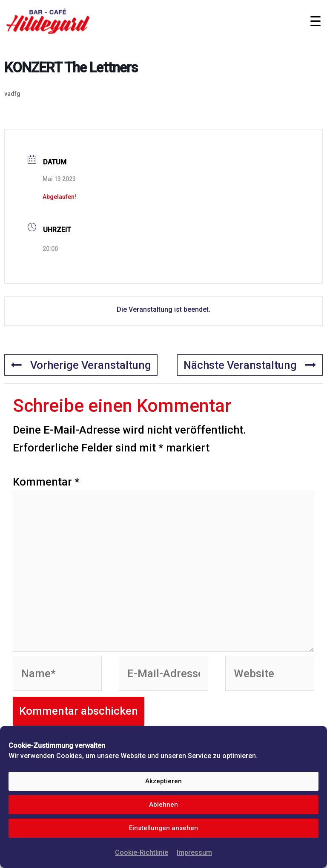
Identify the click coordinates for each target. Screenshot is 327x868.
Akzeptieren (163, 781)
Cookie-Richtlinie (142, 852)
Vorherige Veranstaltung (81, 365)
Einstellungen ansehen (163, 828)
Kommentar (46, 482)
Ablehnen (163, 805)
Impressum (194, 852)
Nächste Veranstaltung (250, 365)
